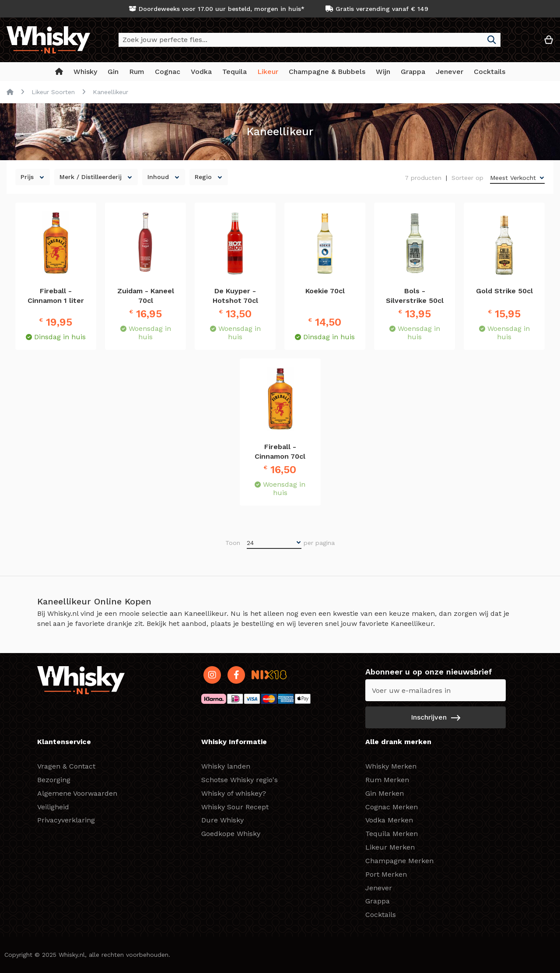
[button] (522, 43)
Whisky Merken (391, 766)
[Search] (492, 40)
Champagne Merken (399, 861)
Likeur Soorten (53, 92)
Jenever (379, 888)
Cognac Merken (392, 807)
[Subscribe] (436, 717)
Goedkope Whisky (231, 834)
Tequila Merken (392, 834)
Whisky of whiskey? (234, 793)
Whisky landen (226, 766)
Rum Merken (387, 780)
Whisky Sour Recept (235, 807)
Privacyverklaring (66, 820)
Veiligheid (53, 807)
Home (10, 92)
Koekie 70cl (325, 291)
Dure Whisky (222, 820)
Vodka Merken (389, 820)
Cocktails (381, 915)
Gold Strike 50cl (504, 291)
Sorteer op (467, 178)
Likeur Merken (390, 847)
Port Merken (386, 874)
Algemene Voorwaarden (77, 793)
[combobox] (310, 40)
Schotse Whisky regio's (240, 780)
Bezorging (54, 780)
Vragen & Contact (66, 766)
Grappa (378, 901)
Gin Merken (385, 793)
